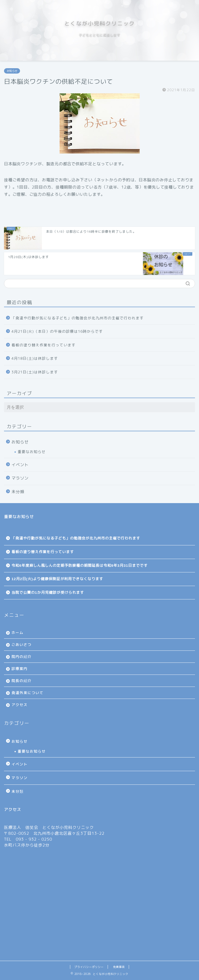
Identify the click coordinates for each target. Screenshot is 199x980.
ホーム (17, 632)
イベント (20, 465)
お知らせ (12, 71)
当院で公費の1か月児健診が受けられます (48, 593)
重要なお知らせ (32, 452)
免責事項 (119, 967)
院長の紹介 (22, 681)
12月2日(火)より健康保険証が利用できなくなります (57, 579)
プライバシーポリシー (89, 967)
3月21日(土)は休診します (35, 372)
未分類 (18, 492)
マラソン (20, 478)
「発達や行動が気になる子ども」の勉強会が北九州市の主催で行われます (78, 318)
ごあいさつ (22, 644)
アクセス (19, 705)
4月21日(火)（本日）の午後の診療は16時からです (57, 331)
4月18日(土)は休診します (35, 358)
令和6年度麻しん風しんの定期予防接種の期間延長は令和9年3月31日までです (80, 566)
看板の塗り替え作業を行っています (44, 345)
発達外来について (28, 693)
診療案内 (19, 669)
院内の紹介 (22, 656)
